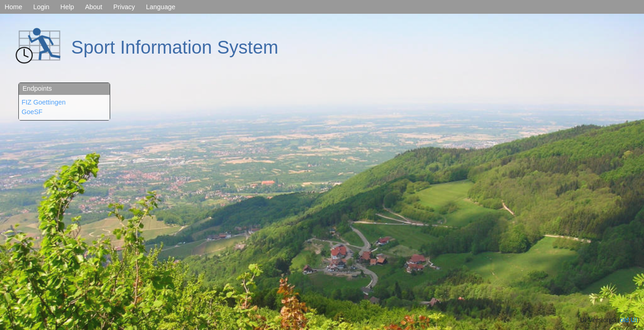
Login (41, 7)
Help (67, 7)
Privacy (124, 7)
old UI (629, 320)
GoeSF (32, 112)
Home (13, 7)
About (94, 7)
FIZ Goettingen (44, 102)
